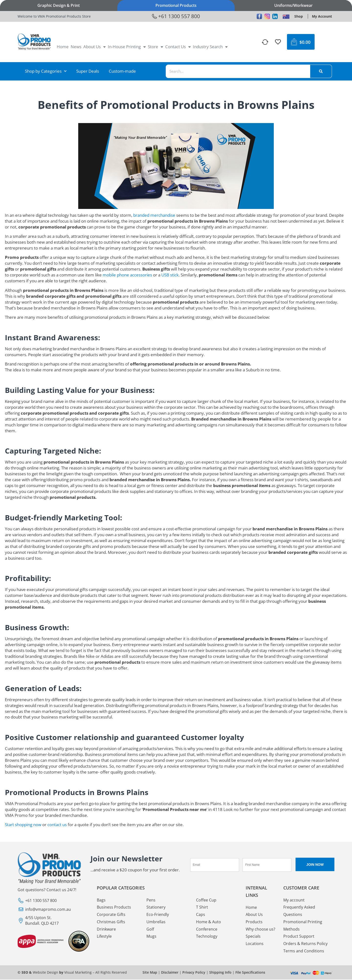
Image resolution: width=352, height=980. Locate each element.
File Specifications (250, 973)
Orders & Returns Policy (305, 944)
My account (294, 900)
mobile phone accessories (127, 275)
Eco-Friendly (158, 915)
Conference (207, 929)
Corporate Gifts (111, 915)
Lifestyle (104, 937)
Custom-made (122, 71)
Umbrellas (156, 922)
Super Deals (88, 71)
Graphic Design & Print (59, 5)
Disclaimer (170, 973)
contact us (57, 825)
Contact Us (178, 47)
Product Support (299, 937)
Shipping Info (220, 973)
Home (63, 47)
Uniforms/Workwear (293, 5)
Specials (253, 936)
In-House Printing (127, 47)
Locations (255, 944)
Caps (201, 915)
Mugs (151, 937)
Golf (150, 929)
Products (254, 922)
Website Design (45, 973)
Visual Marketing (78, 973)
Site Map (150, 973)
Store (156, 47)
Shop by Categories (46, 71)
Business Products (114, 907)
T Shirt (202, 907)
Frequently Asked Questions (299, 911)
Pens (151, 900)
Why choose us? (260, 929)
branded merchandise (154, 215)
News (76, 47)
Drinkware (106, 929)
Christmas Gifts (111, 922)
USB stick (170, 275)
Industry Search (210, 47)
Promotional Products (176, 5)
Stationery (156, 907)
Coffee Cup (206, 900)
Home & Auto (209, 922)
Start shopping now (23, 825)
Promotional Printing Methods (303, 926)
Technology (207, 937)
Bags (101, 900)
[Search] (321, 71)
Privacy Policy (194, 973)
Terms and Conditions (304, 951)
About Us (95, 47)
